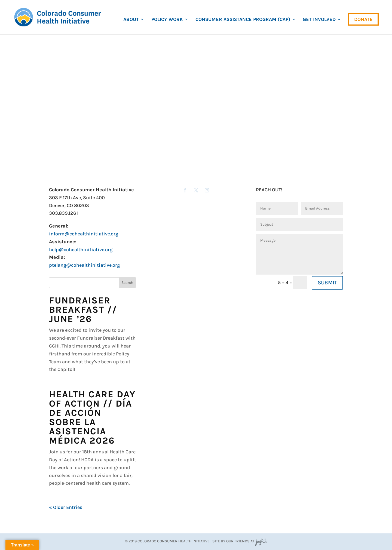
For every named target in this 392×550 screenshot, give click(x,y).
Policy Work (167, 20)
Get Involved (319, 20)
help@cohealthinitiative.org (81, 250)
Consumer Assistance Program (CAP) (243, 20)
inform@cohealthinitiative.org (84, 234)
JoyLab (261, 541)
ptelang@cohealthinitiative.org (84, 265)
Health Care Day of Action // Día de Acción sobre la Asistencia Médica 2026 (92, 417)
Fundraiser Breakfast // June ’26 (83, 310)
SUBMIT (327, 283)
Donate (363, 19)
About (131, 20)
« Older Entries (66, 507)
